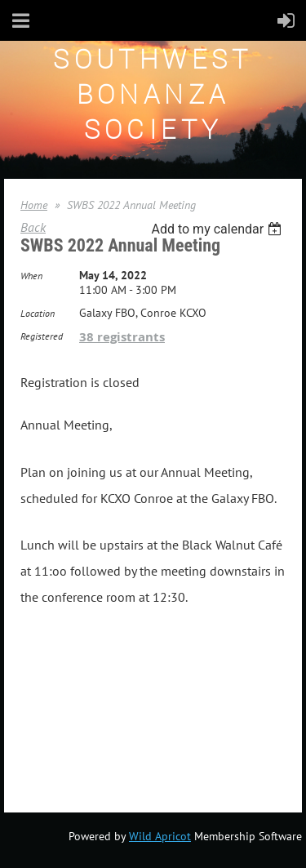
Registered (42, 336)
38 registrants (122, 337)
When (31, 276)
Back (33, 227)
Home (34, 205)
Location (38, 313)
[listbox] (218, 229)
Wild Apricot (160, 836)
